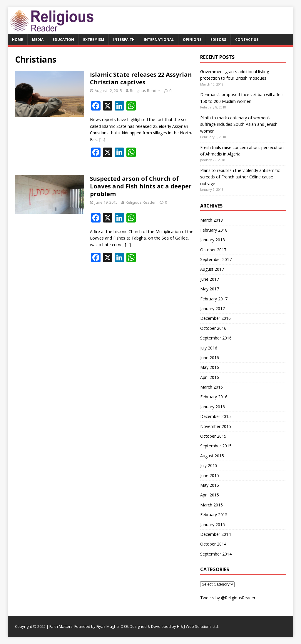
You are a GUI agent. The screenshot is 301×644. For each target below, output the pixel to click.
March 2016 (211, 387)
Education (63, 40)
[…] (102, 139)
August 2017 (212, 269)
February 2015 (214, 515)
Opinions (192, 40)
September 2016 (216, 338)
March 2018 (211, 220)
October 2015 (213, 436)
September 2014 (216, 554)
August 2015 (212, 456)
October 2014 (213, 544)
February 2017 (214, 299)
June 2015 (210, 475)
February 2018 (214, 230)
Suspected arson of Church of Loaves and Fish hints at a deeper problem (141, 186)
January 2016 (213, 407)
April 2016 (210, 377)
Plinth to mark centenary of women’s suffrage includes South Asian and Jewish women (239, 124)
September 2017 (216, 259)
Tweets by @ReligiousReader (228, 598)
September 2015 (216, 446)
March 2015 (211, 505)
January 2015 (213, 525)
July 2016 (209, 348)
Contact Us (247, 40)
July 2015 (209, 465)
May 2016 (210, 367)
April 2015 (210, 495)
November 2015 (216, 426)
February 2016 (214, 397)
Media (38, 40)
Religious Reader (145, 91)
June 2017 (210, 279)
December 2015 (215, 416)
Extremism (94, 40)
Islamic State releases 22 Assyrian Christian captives (141, 78)
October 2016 (213, 328)
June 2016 (210, 358)
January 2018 (213, 240)
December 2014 (215, 534)
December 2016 (215, 318)
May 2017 (210, 289)
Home (17, 40)
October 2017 (213, 250)
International (159, 40)
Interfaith (124, 40)
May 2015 (210, 485)
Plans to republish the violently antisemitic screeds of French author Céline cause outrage (240, 177)
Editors (218, 40)
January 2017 (213, 308)
